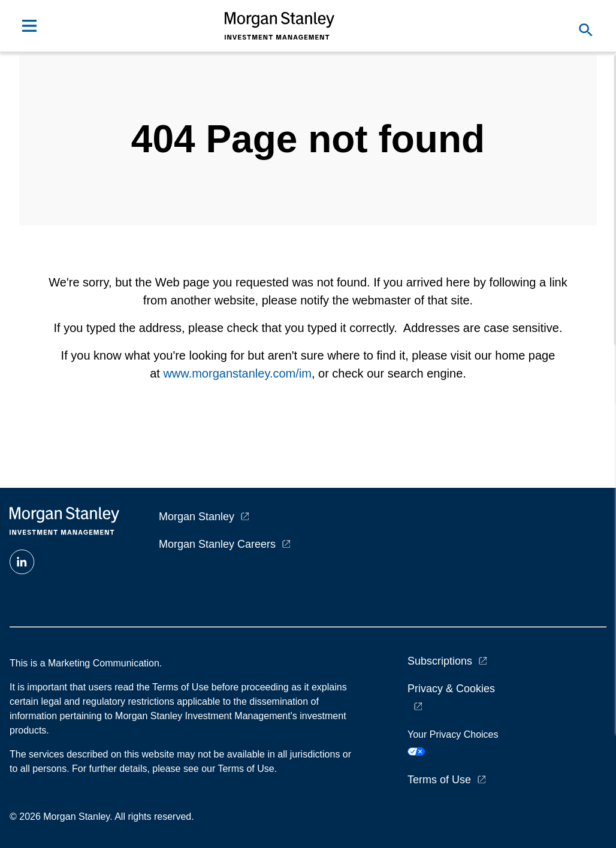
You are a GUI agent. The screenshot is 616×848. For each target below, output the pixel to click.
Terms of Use (439, 780)
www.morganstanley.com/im (237, 373)
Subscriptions (440, 661)
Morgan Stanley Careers (217, 544)
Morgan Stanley (197, 517)
